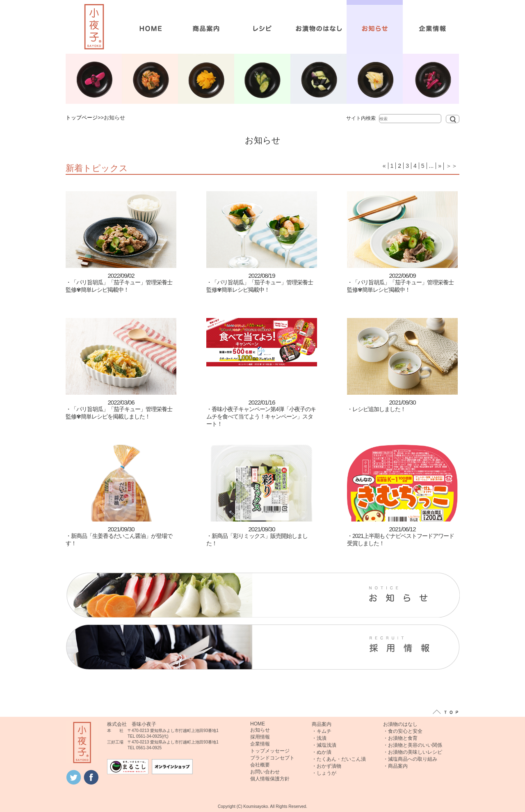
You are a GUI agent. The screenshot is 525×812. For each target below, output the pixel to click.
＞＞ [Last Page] (452, 166)
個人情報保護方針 (270, 779)
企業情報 (260, 744)
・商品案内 (395, 766)
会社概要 (260, 765)
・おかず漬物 (326, 766)
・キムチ (322, 731)
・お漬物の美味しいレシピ (413, 752)
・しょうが (324, 773)
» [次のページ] (440, 166)
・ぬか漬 (322, 752)
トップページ (82, 118)
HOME (258, 724)
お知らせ (260, 730)
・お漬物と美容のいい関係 (413, 745)
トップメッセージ (270, 751)
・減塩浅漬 (324, 745)
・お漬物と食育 (400, 738)
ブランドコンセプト (272, 758)
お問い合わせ (265, 772)
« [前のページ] (384, 166)
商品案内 (322, 724)
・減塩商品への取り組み (410, 759)
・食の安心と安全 (403, 731)
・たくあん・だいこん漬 (339, 759)
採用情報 (260, 737)
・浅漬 (319, 738)
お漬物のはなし (400, 724)
